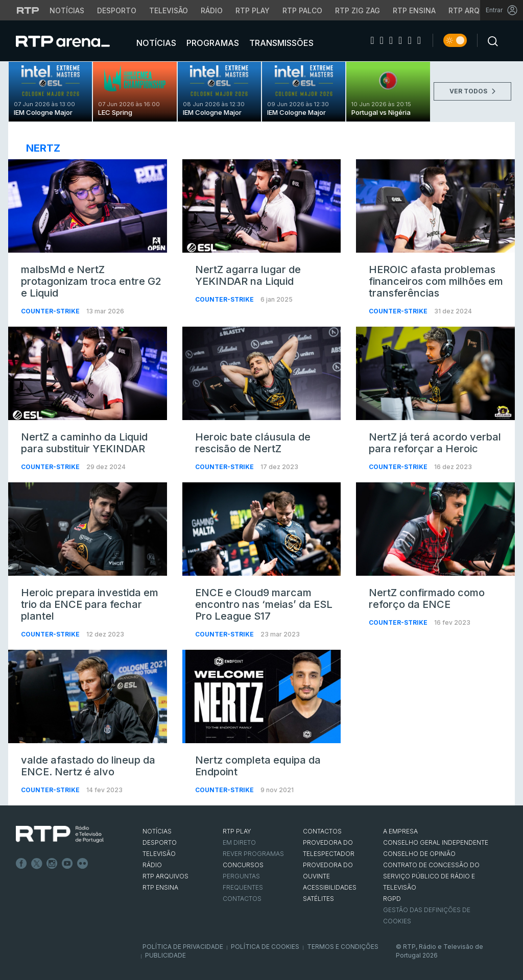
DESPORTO (160, 842)
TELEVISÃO (159, 854)
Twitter (37, 864)
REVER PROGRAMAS (253, 854)
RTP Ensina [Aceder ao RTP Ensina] (414, 10)
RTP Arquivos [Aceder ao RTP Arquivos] (475, 10)
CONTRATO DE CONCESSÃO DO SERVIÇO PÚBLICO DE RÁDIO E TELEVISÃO (431, 876)
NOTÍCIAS (157, 831)
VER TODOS (472, 91)
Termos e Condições (343, 947)
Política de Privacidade (183, 947)
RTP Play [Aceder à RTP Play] (253, 10)
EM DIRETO (239, 842)
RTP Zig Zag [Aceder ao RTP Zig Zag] (358, 10)
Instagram (52, 864)
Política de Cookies (265, 947)
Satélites (318, 899)
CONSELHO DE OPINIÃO (419, 854)
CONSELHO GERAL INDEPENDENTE (436, 842)
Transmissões (280, 43)
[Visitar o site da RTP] (28, 10)
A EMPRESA (400, 831)
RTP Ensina (160, 887)
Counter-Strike (51, 311)
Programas (212, 43)
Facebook (21, 864)
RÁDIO (152, 865)
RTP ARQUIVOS (165, 876)
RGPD (392, 899)
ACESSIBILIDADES (330, 887)
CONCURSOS (243, 865)
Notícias (155, 43)
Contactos (242, 899)
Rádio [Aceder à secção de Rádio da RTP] (212, 10)
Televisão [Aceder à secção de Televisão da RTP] (169, 10)
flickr (83, 864)
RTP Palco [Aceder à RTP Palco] (302, 10)
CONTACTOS (322, 831)
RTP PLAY (237, 831)
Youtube (67, 864)
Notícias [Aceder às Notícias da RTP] (67, 10)
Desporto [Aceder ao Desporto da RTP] (117, 10)
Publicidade (165, 955)
